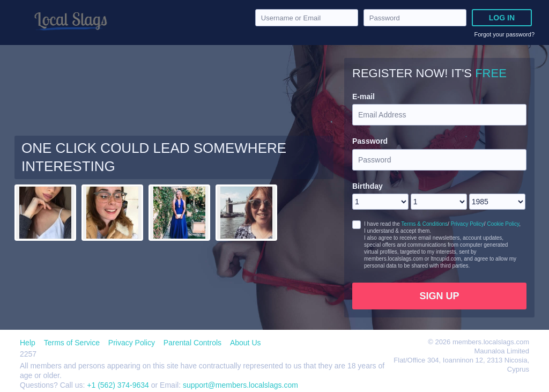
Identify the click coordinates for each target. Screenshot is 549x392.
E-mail (363, 97)
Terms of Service (72, 343)
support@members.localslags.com (240, 385)
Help (28, 343)
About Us (246, 343)
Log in (502, 18)
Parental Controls (192, 343)
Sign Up (439, 296)
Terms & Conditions (424, 224)
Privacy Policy (468, 224)
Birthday (368, 186)
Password (370, 141)
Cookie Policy (503, 224)
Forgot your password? (505, 34)
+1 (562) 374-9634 (119, 385)
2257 (28, 354)
